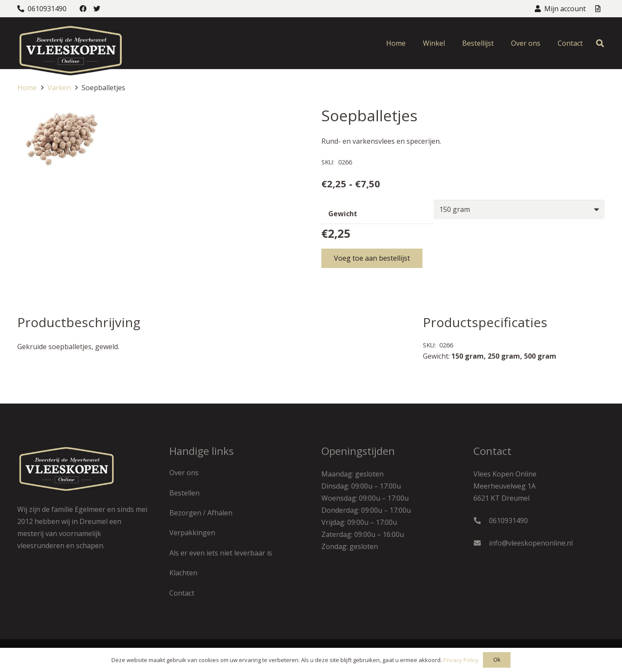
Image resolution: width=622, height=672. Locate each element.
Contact (182, 593)
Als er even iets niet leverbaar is (221, 553)
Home (27, 88)
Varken (59, 88)
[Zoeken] (600, 43)
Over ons (184, 473)
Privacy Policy (461, 660)
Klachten (183, 573)
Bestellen (184, 493)
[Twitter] (97, 9)
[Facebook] (83, 9)
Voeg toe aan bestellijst (372, 258)
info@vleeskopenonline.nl (531, 543)
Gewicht (343, 214)
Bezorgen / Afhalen (201, 513)
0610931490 (508, 521)
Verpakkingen (192, 533)
